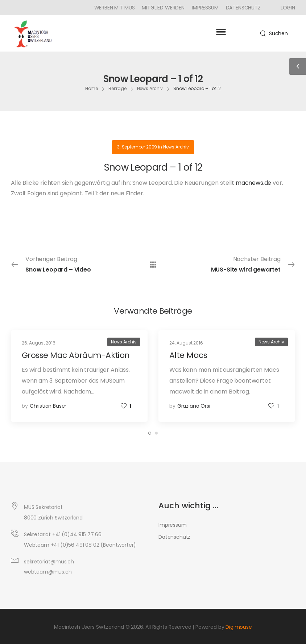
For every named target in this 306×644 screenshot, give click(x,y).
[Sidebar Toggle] (298, 66)
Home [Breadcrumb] (92, 89)
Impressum (205, 8)
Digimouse (239, 627)
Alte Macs (188, 355)
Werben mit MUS (115, 8)
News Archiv (176, 147)
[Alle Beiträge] (153, 264)
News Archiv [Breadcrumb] (150, 89)
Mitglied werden (163, 8)
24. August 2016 (186, 343)
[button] (221, 32)
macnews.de (253, 183)
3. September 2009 (137, 147)
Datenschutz (243, 8)
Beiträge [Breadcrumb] (117, 89)
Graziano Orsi (194, 406)
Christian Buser (48, 406)
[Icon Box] (285, 8)
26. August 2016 (39, 343)
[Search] (274, 33)
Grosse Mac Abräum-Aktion (76, 355)
